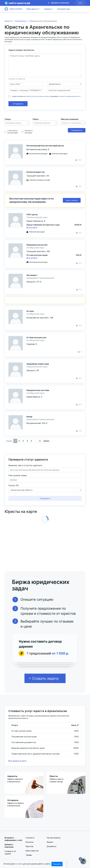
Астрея (30, 311)
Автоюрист (32, 275)
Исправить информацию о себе (13, 839)
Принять (57, 864)
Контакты (30, 842)
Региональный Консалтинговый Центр (45, 146)
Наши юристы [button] (32, 9)
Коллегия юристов (36, 172)
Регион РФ (13, 485)
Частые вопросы (54, 838)
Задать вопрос (14, 9)
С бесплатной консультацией (11, 132)
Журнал (50, 842)
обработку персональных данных (37, 96)
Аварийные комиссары (38, 364)
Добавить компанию (59, 3)
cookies (19, 864)
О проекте (30, 838)
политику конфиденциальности (70, 96)
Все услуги (32, 228)
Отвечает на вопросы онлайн (40, 180)
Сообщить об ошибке (10, 852)
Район (36, 119)
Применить (77, 130)
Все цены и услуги (17, 761)
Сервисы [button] (48, 9)
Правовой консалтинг (37, 245)
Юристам (29, 846)
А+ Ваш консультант (37, 337)
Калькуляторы (64, 9)
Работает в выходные (27, 132)
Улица (8, 119)
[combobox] (17, 123)
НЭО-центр (32, 214)
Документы (52, 846)
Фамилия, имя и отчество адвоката (25, 465)
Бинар (29, 417)
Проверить (45, 498)
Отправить (18, 104)
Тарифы (29, 855)
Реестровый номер (18, 475)
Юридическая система (38, 390)
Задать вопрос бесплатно (21, 50)
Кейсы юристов (32, 851)
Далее (46, 441)
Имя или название (70, 119)
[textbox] (17, 123)
